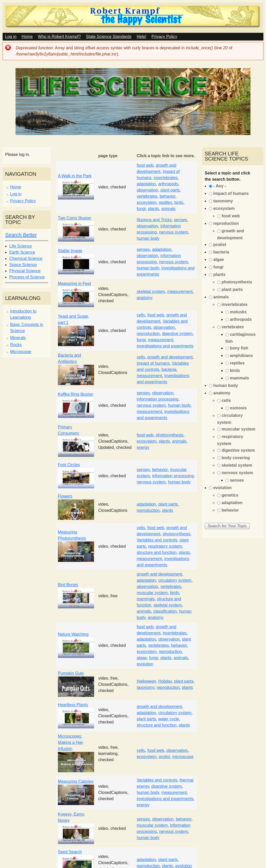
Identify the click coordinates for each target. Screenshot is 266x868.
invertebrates (166, 178)
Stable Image (70, 251)
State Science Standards (109, 37)
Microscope (21, 352)
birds (179, 202)
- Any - (220, 186)
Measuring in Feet (74, 284)
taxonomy (146, 687)
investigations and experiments (165, 346)
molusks (238, 312)
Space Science (23, 265)
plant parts (170, 190)
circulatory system (175, 580)
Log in (11, 37)
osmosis (238, 408)
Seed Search (70, 852)
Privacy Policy (164, 37)
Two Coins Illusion (75, 218)
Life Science (21, 246)
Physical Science (25, 271)
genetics (230, 495)
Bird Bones (68, 585)
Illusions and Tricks (154, 220)
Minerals (18, 338)
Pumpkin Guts (71, 673)
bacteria (169, 369)
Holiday (165, 681)
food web (145, 165)
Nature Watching (73, 634)
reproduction (148, 334)
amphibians (241, 356)
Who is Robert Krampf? (59, 37)
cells (141, 315)
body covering (236, 458)
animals (168, 209)
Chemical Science (26, 258)
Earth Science (22, 252)
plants (153, 209)
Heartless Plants (73, 705)
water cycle (169, 719)
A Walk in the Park (75, 176)
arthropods (168, 184)
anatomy (145, 298)
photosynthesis (170, 435)
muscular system (152, 593)
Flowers (65, 496)
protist (164, 757)
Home (27, 37)
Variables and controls (157, 540)
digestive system (177, 334)
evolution (145, 664)
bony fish (239, 348)
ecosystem (147, 202)
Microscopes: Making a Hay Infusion (71, 742)
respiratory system (165, 546)
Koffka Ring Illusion (76, 394)
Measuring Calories (76, 781)
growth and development (170, 357)
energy (143, 447)
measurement (180, 292)
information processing (158, 399)
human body (148, 238)
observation (147, 190)
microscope (183, 757)
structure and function (157, 552)
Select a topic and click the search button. (227, 176)
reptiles (165, 202)
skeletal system (151, 292)
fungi (141, 209)
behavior (168, 196)
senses (181, 220)
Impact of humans (153, 363)
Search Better (21, 235)
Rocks (16, 345)
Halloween (146, 681)
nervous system (173, 232)
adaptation (146, 184)
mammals (146, 599)
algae (142, 658)
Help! (142, 37)
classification (165, 611)
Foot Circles (69, 465)
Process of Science (27, 277)
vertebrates (147, 196)
